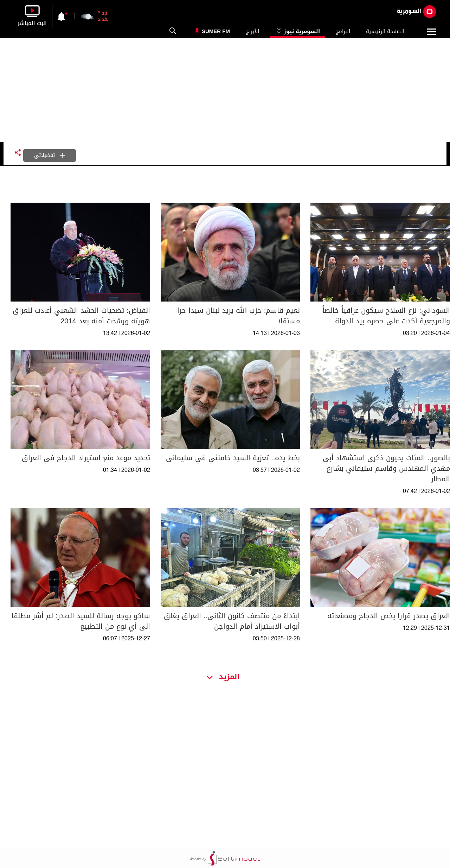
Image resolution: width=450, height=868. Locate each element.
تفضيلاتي (50, 155)
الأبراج (252, 31)
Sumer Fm (216, 31)
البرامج (343, 31)
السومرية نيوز (297, 31)
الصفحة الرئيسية (385, 31)
